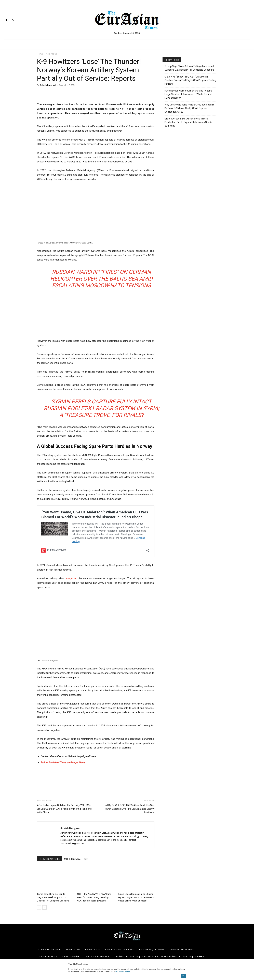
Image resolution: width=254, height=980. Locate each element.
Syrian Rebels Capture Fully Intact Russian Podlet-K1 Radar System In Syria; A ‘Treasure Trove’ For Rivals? (101, 408)
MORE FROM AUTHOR (76, 859)
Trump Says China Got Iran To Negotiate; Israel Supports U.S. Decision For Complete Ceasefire (53, 897)
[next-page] (44, 907)
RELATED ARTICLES (50, 859)
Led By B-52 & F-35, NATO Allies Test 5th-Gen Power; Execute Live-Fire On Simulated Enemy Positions (129, 809)
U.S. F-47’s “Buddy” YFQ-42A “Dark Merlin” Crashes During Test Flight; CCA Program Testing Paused (94, 897)
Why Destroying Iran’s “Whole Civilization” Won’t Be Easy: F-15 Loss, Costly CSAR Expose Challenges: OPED (189, 108)
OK (183, 976)
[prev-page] (39, 907)
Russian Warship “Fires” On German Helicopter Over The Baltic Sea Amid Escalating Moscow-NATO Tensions (101, 279)
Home (40, 54)
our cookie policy (122, 972)
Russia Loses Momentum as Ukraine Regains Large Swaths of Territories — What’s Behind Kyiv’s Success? (136, 897)
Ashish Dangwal (48, 85)
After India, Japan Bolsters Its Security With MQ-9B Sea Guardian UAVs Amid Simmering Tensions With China (64, 809)
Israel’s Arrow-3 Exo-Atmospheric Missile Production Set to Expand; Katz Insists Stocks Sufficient (189, 122)
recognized (71, 578)
